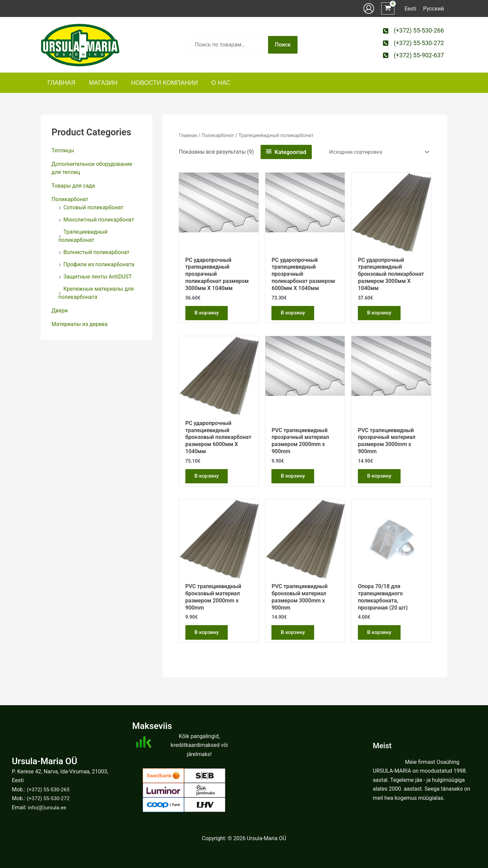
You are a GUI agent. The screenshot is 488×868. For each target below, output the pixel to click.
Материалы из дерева (79, 324)
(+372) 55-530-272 (49, 799)
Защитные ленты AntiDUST (98, 277)
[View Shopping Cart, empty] (388, 9)
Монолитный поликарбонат (99, 220)
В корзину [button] (208, 314)
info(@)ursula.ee (48, 807)
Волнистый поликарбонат (96, 252)
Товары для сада (73, 186)
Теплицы (63, 150)
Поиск (283, 45)
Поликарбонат (70, 199)
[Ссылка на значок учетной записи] (369, 8)
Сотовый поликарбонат (93, 207)
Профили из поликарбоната (99, 264)
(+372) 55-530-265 (49, 789)
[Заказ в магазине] (376, 152)
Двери (60, 311)
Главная (188, 135)
